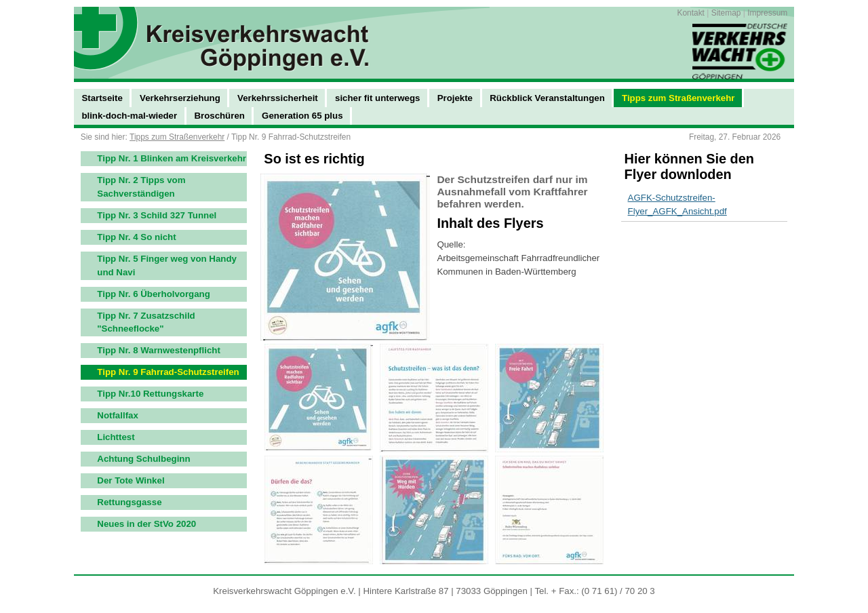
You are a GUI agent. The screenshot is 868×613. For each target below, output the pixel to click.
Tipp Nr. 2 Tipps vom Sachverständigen (141, 187)
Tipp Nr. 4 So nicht (136, 237)
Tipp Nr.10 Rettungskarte (150, 394)
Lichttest (116, 437)
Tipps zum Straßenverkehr (177, 137)
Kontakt (690, 13)
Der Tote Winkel (131, 480)
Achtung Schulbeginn (143, 459)
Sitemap (726, 13)
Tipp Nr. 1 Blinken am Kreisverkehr (172, 158)
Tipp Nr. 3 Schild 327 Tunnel (157, 215)
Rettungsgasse (129, 502)
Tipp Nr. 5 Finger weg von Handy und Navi (167, 265)
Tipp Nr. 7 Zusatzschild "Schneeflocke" (146, 322)
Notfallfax (118, 415)
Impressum (767, 13)
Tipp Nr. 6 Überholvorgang (154, 294)
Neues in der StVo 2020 (146, 524)
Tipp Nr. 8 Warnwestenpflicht (159, 350)
